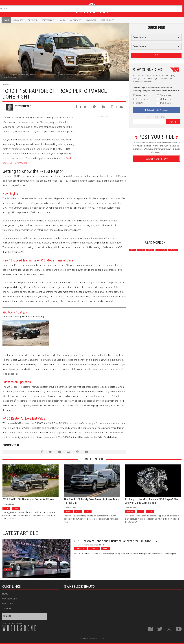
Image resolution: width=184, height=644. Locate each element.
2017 (133, 250)
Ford (150, 250)
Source (17, 77)
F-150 (141, 250)
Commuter (18, 20)
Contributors (10, 599)
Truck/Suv (32, 20)
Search (180, 8)
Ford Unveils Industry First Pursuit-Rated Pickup (23, 316)
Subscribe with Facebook (157, 110)
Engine (130, 512)
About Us (7, 609)
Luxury (62, 20)
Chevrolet (80, 549)
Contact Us (8, 604)
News (6, 20)
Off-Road (161, 250)
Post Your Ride (107, 20)
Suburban (94, 549)
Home (5, 594)
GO (156, 55)
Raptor (173, 250)
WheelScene (99, 638)
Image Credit (8, 77)
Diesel (68, 512)
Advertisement (156, 233)
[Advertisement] (103, 137)
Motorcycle (75, 20)
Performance (48, 20)
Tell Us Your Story (156, 159)
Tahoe (106, 549)
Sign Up (173, 121)
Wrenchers (91, 20)
